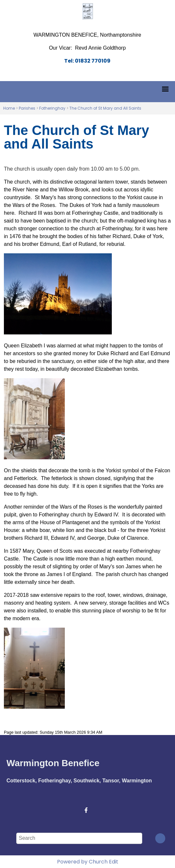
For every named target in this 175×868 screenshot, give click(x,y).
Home (9, 108)
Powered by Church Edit (88, 862)
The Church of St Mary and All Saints (105, 108)
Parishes (27, 108)
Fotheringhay (52, 108)
